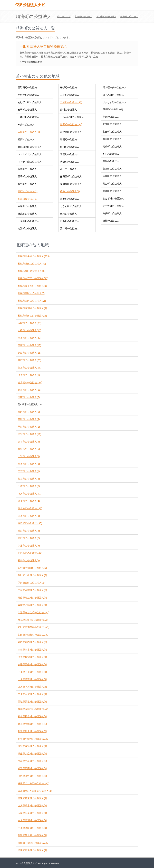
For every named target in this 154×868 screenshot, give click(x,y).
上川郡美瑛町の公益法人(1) (32, 679)
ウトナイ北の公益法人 (30, 154)
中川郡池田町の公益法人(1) (32, 828)
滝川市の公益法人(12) (29, 494)
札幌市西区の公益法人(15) (32, 301)
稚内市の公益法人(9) (29, 412)
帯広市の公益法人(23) (29, 360)
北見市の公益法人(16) (29, 368)
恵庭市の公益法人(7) (29, 538)
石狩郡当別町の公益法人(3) (32, 568)
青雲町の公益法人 (70, 154)
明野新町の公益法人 (28, 87)
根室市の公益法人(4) (29, 479)
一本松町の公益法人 (28, 117)
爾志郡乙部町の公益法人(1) (32, 605)
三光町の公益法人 (70, 95)
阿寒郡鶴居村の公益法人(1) (32, 835)
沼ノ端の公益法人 (70, 228)
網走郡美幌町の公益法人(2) (32, 724)
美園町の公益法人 (112, 169)
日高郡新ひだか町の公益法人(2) (35, 791)
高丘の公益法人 (69, 169)
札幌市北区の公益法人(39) (32, 264)
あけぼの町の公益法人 (30, 102)
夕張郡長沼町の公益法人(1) (32, 657)
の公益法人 (83, 17)
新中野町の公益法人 (71, 132)
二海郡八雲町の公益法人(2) (32, 590)
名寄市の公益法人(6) (29, 464)
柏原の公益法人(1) (28, 199)
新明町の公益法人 (70, 139)
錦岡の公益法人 (69, 214)
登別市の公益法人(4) (29, 531)
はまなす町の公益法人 (114, 102)
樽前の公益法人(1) (70, 191)
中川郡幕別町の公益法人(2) (32, 820)
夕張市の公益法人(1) (29, 375)
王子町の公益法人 (27, 176)
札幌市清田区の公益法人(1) (32, 316)
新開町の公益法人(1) (71, 124)
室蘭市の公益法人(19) (29, 345)
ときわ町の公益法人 (71, 206)
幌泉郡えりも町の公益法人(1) (33, 783)
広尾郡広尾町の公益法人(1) (32, 813)
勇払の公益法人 (111, 221)
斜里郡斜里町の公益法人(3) (32, 731)
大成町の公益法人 (70, 162)
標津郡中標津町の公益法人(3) (33, 843)
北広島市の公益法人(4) (30, 553)
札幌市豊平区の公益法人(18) (33, 286)
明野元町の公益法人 (28, 95)
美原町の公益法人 (112, 176)
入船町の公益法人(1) (29, 132)
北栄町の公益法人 (112, 124)
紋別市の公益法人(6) (29, 449)
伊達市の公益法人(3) (29, 546)
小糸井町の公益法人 (28, 221)
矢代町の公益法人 (112, 213)
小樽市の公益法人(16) (29, 330)
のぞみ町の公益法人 (113, 95)
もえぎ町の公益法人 (113, 198)
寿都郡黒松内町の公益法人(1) (33, 620)
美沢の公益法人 (111, 161)
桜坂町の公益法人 (70, 87)
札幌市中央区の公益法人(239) (34, 256)
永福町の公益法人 (27, 169)
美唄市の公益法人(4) (29, 419)
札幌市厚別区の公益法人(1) (32, 308)
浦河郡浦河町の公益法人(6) (32, 776)
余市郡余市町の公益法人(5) (32, 650)
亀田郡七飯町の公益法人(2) (32, 575)
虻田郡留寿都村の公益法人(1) (33, 627)
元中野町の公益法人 (113, 206)
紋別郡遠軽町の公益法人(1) (32, 746)
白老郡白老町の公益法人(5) (32, 761)
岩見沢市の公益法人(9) (30, 383)
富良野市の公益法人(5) (30, 523)
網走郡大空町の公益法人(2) (32, 754)
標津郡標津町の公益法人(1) (32, 850)
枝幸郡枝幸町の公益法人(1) (32, 716)
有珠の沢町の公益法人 (30, 147)
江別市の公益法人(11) (29, 434)
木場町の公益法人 (27, 206)
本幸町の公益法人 (112, 139)
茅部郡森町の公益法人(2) (31, 583)
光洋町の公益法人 (27, 228)
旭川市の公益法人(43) (29, 338)
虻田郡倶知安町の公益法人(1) (33, 635)
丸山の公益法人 (111, 154)
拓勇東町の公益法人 (71, 184)
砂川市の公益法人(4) (29, 501)
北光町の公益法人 (112, 132)
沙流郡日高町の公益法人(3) (32, 768)
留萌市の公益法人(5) (29, 397)
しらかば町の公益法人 (72, 117)
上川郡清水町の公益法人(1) (32, 806)
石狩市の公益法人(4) (29, 560)
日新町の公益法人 (70, 221)
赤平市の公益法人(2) (29, 442)
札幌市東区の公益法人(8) (31, 271)
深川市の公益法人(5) (29, 516)
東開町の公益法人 (70, 199)
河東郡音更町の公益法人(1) (32, 798)
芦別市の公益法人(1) (29, 427)
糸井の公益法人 (26, 124)
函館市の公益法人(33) (29, 323)
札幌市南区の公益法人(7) (31, 293)
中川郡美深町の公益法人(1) (32, 694)
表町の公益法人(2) (28, 191)
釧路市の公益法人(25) (29, 353)
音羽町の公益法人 (27, 184)
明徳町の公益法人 (112, 191)
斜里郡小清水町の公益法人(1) (33, 739)
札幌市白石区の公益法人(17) (33, 278)
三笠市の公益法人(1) (29, 471)
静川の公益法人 (69, 110)
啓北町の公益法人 (27, 214)
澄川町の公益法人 (70, 147)
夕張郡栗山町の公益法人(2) (32, 664)
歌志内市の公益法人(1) (30, 508)
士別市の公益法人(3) (29, 456)
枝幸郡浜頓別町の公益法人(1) (33, 709)
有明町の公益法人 (27, 110)
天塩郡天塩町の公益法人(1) (32, 702)
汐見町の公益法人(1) (71, 102)
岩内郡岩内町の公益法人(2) (32, 642)
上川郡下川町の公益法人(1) (32, 687)
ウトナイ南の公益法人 (30, 162)
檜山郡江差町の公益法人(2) (32, 598)
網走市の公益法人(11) (29, 390)
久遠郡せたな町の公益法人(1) (33, 612)
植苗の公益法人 (26, 139)
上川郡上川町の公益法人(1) (32, 672)
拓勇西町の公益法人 (71, 176)
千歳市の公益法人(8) (29, 486)
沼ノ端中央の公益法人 (114, 87)
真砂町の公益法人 (112, 146)
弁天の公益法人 (111, 117)
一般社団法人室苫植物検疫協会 (43, 46)
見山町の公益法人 (112, 184)
